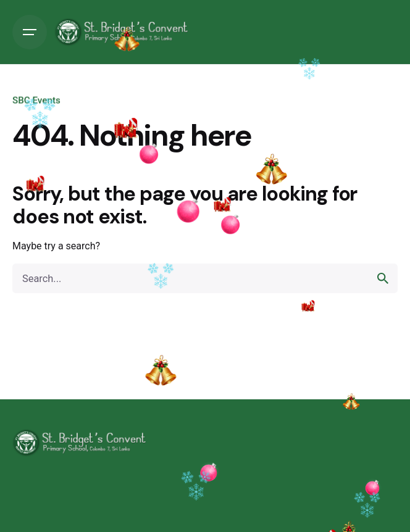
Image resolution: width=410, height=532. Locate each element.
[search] (383, 278)
